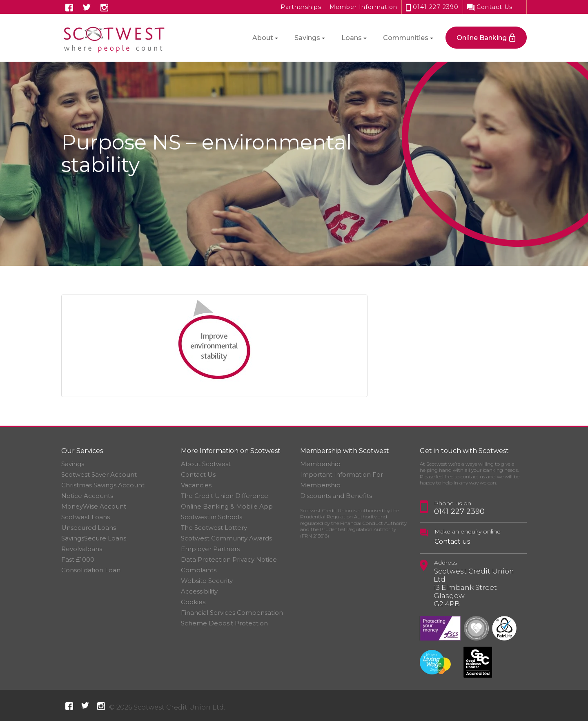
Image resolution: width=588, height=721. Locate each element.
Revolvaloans (82, 549)
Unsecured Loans (89, 528)
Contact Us (490, 7)
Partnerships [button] (301, 7)
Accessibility (199, 591)
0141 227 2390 (432, 7)
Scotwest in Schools (212, 517)
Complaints (199, 570)
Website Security (207, 581)
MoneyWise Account (94, 506)
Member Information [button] (363, 7)
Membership (320, 464)
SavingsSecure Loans (94, 538)
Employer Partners (210, 549)
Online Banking (482, 38)
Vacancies (196, 485)
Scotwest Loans (86, 517)
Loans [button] (352, 38)
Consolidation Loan (91, 570)
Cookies (193, 602)
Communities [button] (406, 38)
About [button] (263, 38)
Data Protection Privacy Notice (229, 559)
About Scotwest (206, 464)
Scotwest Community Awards (226, 538)
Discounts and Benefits (336, 496)
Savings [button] (307, 38)
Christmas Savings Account (103, 485)
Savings (73, 464)
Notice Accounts (87, 496)
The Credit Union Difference (225, 496)
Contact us (452, 541)
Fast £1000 (78, 559)
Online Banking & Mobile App (227, 506)
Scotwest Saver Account (99, 474)
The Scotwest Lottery (214, 528)
